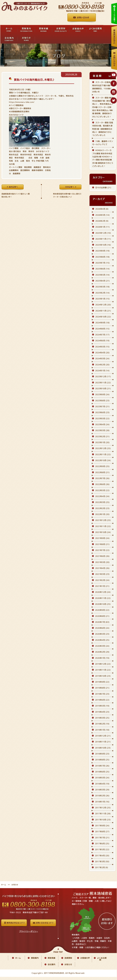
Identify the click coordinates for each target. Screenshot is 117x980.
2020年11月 (103, 598)
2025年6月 (102, 269)
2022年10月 (103, 460)
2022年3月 (102, 502)
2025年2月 (102, 293)
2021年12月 (103, 520)
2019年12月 (103, 664)
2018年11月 (103, 742)
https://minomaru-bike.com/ (22, 102)
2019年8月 (102, 688)
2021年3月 (102, 574)
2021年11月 (103, 526)
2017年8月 (102, 832)
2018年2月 (102, 796)
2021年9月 (102, 538)
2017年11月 (103, 814)
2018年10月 (103, 748)
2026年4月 (102, 209)
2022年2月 (102, 508)
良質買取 (68, 958)
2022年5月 (102, 490)
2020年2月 (102, 652)
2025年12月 (103, 233)
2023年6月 (102, 412)
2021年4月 (102, 568)
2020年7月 (102, 622)
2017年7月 (102, 838)
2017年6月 (102, 844)
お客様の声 (85, 958)
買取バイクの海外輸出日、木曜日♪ (34, 80)
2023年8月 (102, 401)
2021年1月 (102, 586)
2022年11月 (103, 454)
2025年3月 (102, 287)
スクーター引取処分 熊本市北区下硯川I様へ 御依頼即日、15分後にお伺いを (102, 87)
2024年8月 (102, 329)
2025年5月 (102, 275)
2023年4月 (102, 424)
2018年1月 (102, 802)
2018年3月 (102, 790)
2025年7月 (102, 263)
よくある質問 (102, 959)
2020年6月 (102, 628)
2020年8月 (102, 616)
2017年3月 (102, 861)
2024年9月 (102, 323)
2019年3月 (102, 718)
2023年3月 (102, 430)
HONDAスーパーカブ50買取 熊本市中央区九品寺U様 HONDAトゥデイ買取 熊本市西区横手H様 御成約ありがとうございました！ (103, 158)
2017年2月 (101, 867)
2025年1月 (102, 299)
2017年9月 (102, 826)
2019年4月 (102, 712)
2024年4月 (102, 353)
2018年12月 (103, 736)
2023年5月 (102, 418)
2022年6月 (102, 484)
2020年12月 (103, 592)
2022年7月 (102, 478)
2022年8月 (102, 472)
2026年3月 (102, 215)
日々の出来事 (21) (103, 188)
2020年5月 (102, 634)
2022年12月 (103, 448)
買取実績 (51, 958)
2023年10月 (103, 389)
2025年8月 (102, 257)
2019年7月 (102, 694)
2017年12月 (103, 808)
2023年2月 (102, 436)
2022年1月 (102, 514)
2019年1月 (102, 730)
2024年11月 (103, 311)
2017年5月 (102, 849)
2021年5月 (102, 562)
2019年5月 (102, 706)
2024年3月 (102, 359)
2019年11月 (103, 670)
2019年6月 (102, 700)
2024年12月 (103, 305)
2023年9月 (102, 395)
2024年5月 (102, 347)
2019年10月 (103, 676)
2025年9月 (102, 251)
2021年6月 (102, 556)
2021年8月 (102, 544)
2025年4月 (102, 281)
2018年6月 (102, 772)
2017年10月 (103, 820)
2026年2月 (102, 221)
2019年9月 (102, 682)
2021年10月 (103, 532)
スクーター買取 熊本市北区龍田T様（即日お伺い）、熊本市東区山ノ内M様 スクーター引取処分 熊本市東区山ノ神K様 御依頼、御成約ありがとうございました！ (103, 107)
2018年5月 (102, 778)
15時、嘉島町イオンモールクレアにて (103, 143)
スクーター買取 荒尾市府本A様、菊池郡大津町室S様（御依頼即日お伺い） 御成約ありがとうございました (103, 129)
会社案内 (51, 964)
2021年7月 (102, 550)
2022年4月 (102, 496)
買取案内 (35, 958)
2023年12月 (103, 377)
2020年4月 (102, 640)
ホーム (4, 885)
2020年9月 (102, 610)
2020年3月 (102, 646)
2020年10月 (103, 604)
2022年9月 (102, 466)
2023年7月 (102, 406)
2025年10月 (103, 245)
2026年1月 (102, 227)
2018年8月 (102, 760)
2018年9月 (102, 754)
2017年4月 (102, 856)
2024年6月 (102, 341)
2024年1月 (102, 371)
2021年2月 (102, 580)
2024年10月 (103, 317)
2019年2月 (102, 724)
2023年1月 (102, 442)
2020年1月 (102, 658)
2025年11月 (103, 239)
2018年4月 (102, 784)
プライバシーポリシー (29, 931)
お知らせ (68, 964)
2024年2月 (102, 365)
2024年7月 (102, 335)
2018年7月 (102, 766)
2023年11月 (103, 383)
